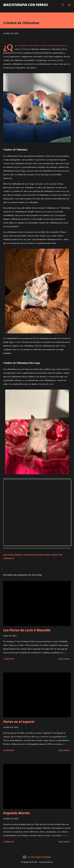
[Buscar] (63, 5)
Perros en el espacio (19, 722)
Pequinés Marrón (17, 813)
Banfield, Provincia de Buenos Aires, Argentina (38, 555)
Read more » (65, 659)
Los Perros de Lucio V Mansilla (27, 630)
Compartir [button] (9, 558)
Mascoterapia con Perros (26, 5)
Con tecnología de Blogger (37, 857)
